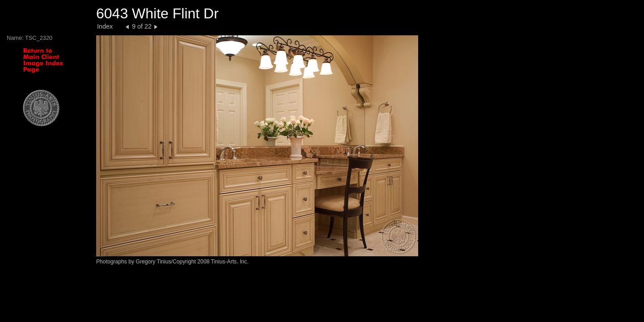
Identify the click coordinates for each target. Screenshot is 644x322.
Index (105, 26)
